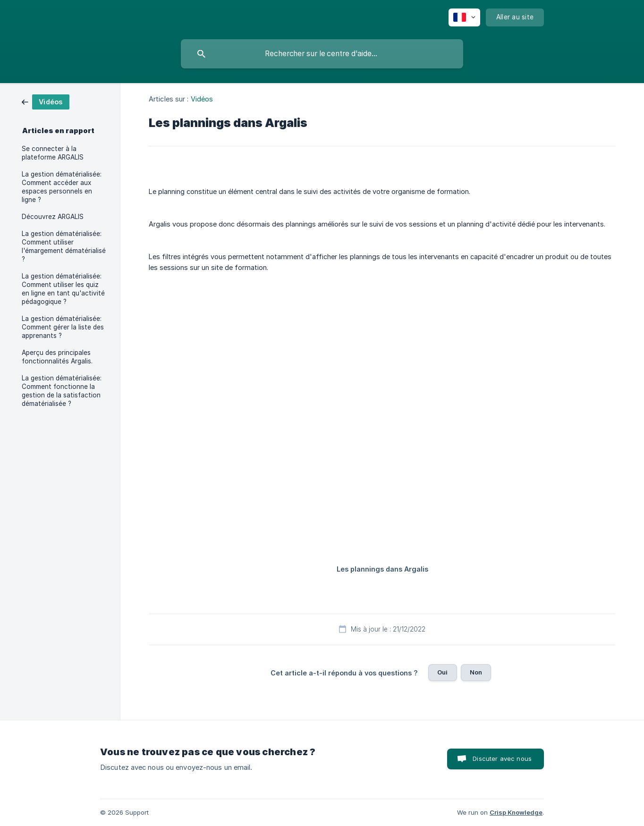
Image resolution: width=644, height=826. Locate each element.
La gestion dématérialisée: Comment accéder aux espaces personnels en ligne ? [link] (62, 187)
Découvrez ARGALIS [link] (53, 217)
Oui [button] (442, 672)
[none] (464, 17)
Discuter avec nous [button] (502, 759)
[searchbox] (322, 54)
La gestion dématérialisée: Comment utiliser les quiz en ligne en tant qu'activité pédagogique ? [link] (63, 289)
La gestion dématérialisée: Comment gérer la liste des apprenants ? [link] (63, 327)
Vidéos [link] (202, 99)
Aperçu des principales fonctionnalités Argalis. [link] (57, 357)
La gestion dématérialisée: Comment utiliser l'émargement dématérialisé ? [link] (64, 246)
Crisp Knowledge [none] (516, 812)
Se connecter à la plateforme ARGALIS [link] (53, 153)
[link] (46, 101)
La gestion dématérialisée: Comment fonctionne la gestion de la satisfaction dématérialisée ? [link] (62, 391)
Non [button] (476, 672)
